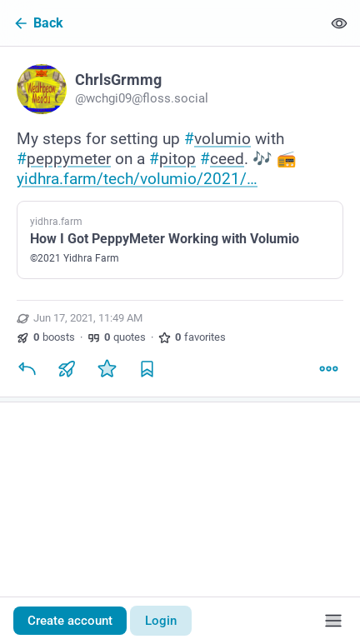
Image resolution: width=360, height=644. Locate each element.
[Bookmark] (147, 368)
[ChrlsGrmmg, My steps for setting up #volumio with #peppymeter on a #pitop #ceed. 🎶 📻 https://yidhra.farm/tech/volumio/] (180, 224)
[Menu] (333, 621)
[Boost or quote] (67, 368)
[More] (328, 368)
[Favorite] (107, 368)
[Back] (161, 23)
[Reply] (27, 368)
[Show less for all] (339, 23)
